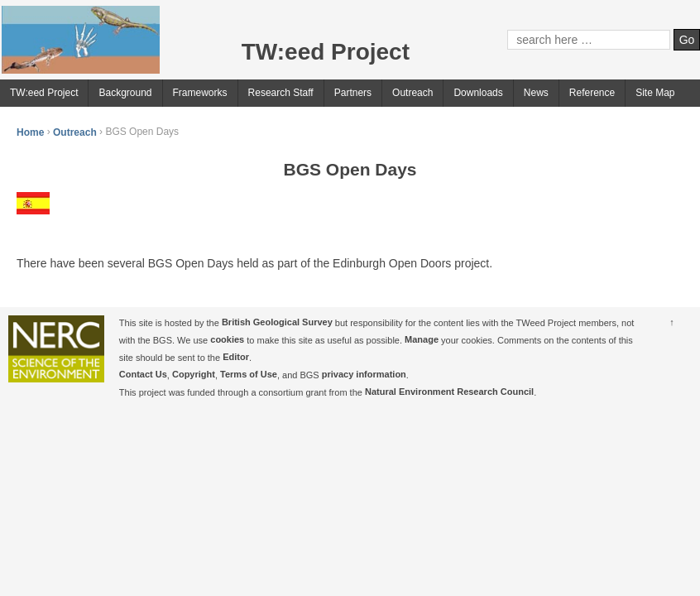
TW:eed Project (44, 93)
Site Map (655, 93)
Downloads (478, 93)
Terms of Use (249, 375)
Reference (592, 93)
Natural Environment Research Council (449, 392)
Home (30, 132)
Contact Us (143, 375)
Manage (422, 340)
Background (125, 93)
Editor (236, 358)
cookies (227, 340)
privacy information (364, 375)
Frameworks (200, 93)
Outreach (412, 93)
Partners (353, 93)
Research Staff (281, 93)
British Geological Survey (277, 323)
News (536, 93)
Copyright (194, 375)
